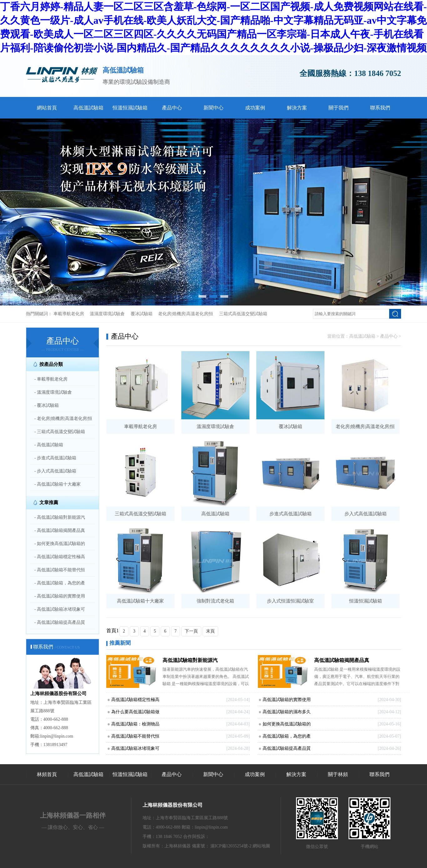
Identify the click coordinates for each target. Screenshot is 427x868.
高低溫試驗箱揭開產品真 (342, 660)
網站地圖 (261, 846)
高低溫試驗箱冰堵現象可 (135, 748)
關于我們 (339, 108)
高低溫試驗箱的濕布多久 (287, 712)
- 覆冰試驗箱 (47, 405)
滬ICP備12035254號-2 (231, 846)
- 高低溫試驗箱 (49, 445)
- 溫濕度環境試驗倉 (53, 392)
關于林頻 (338, 774)
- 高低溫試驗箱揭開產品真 (60, 530)
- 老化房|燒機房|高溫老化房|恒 (63, 419)
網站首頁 (47, 108)
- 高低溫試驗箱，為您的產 (60, 583)
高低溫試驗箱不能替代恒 (135, 736)
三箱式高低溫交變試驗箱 (243, 314)
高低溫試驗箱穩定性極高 (135, 700)
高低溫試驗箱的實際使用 (287, 700)
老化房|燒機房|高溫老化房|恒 (186, 314)
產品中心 (172, 108)
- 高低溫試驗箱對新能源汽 (60, 517)
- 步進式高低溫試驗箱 (55, 458)
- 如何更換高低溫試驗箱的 (60, 544)
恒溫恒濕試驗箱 (130, 108)
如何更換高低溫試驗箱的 (287, 724)
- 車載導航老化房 (51, 379)
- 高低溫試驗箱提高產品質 (60, 622)
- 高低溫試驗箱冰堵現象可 (60, 609)
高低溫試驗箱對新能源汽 (190, 660)
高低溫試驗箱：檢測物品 (135, 724)
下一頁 (191, 631)
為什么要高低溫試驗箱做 (135, 712)
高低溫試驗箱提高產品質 (287, 748)
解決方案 (297, 108)
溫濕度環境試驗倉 (107, 314)
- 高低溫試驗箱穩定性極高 (60, 557)
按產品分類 (51, 364)
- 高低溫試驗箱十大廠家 (58, 484)
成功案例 (255, 108)
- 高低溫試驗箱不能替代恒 (60, 570)
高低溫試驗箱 (88, 108)
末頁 (210, 631)
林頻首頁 (47, 774)
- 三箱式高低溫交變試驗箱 (60, 432)
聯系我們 (380, 108)
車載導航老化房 (69, 314)
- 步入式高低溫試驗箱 (55, 471)
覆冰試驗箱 (142, 314)
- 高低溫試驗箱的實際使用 (60, 596)
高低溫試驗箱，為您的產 (287, 736)
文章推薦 (49, 502)
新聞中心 (213, 108)
